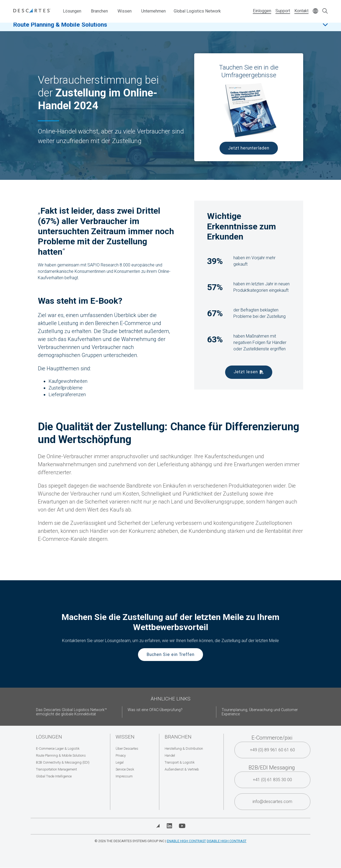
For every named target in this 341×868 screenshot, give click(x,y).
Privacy (121, 755)
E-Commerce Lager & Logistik (58, 749)
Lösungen (72, 11)
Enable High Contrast (186, 841)
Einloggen (262, 11)
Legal (120, 762)
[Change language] (315, 11)
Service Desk (125, 769)
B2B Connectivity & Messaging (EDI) (63, 762)
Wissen (125, 11)
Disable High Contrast (227, 841)
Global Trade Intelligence (54, 776)
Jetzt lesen (246, 372)
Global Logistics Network (197, 11)
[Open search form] (325, 11)
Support (283, 11)
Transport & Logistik (180, 762)
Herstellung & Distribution (184, 749)
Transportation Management (56, 769)
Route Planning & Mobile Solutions (60, 29)
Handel (170, 755)
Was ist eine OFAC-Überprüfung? (155, 710)
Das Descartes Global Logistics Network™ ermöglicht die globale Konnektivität (71, 712)
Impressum (124, 776)
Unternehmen (153, 11)
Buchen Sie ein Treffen (170, 654)
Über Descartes (127, 749)
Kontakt (301, 11)
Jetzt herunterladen (249, 148)
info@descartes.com (272, 802)
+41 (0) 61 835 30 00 (272, 780)
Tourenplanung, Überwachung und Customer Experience (260, 712)
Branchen (99, 11)
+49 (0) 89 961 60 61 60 (272, 750)
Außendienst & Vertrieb (182, 769)
